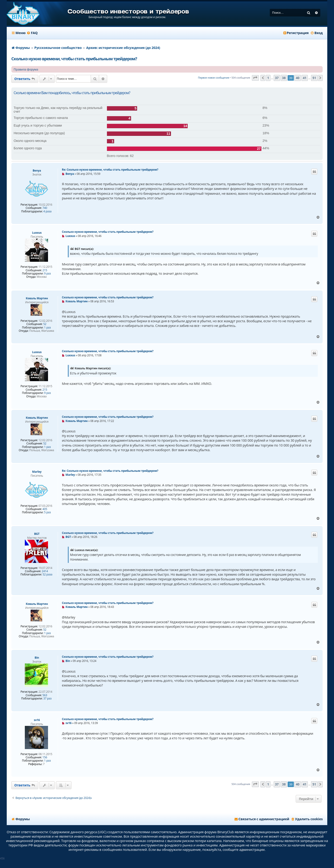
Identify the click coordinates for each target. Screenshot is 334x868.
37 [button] (277, 78)
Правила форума (26, 69)
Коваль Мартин (37, 298)
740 (45, 208)
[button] (255, 78)
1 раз (47, 328)
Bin (37, 658)
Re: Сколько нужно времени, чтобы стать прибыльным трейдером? (110, 170)
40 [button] (298, 78)
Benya (37, 171)
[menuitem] (32, 33)
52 (45, 324)
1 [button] (268, 78)
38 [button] (284, 78)
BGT (37, 534)
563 (45, 695)
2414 (45, 571)
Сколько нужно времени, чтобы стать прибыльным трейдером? (74, 59)
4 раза (47, 211)
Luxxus (37, 233)
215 (45, 270)
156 (45, 757)
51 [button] (314, 78)
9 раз (47, 274)
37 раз (47, 699)
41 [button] (305, 78)
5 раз (47, 512)
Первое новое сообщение (214, 78)
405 (45, 509)
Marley (37, 472)
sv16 (37, 720)
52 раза (48, 574)
